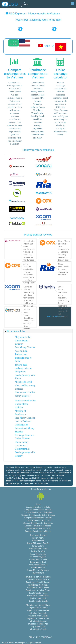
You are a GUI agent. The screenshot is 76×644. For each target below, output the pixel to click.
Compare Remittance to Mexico (38, 526)
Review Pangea (38, 573)
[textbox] (46, 46)
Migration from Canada (38, 616)
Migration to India (38, 626)
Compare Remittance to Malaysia (38, 518)
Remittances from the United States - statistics (25, 404)
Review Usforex (38, 546)
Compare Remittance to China (38, 520)
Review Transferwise (38, 554)
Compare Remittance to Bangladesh (38, 523)
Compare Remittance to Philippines (38, 512)
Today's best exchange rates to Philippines (23, 368)
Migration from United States (38, 605)
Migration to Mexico (38, 621)
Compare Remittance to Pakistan (38, 510)
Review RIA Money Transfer (38, 543)
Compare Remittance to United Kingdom (38, 515)
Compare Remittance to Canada (38, 528)
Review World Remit (38, 562)
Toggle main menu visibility (73, 3)
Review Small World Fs (38, 565)
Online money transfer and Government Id (22, 445)
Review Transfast (38, 551)
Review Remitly (38, 540)
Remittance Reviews (38, 535)
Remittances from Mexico (38, 579)
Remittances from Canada (38, 588)
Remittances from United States (38, 577)
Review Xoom (38, 538)
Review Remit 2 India (38, 559)
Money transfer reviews (38, 234)
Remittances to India (38, 598)
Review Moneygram (38, 557)
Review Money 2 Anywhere (38, 570)
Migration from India (38, 613)
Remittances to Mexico (38, 593)
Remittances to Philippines (38, 596)
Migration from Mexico (38, 608)
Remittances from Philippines (38, 582)
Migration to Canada (38, 629)
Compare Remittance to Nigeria (38, 531)
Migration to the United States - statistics (23, 340)
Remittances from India (38, 585)
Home (38, 504)
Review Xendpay (38, 567)
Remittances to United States (38, 590)
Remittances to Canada (38, 601)
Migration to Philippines (38, 624)
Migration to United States (38, 618)
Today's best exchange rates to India (23, 358)
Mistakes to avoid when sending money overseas (25, 385)
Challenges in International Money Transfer (25, 428)
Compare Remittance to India (38, 507)
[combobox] (46, 45)
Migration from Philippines (38, 610)
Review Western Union (38, 549)
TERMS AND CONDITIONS (41, 637)
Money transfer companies (38, 150)
